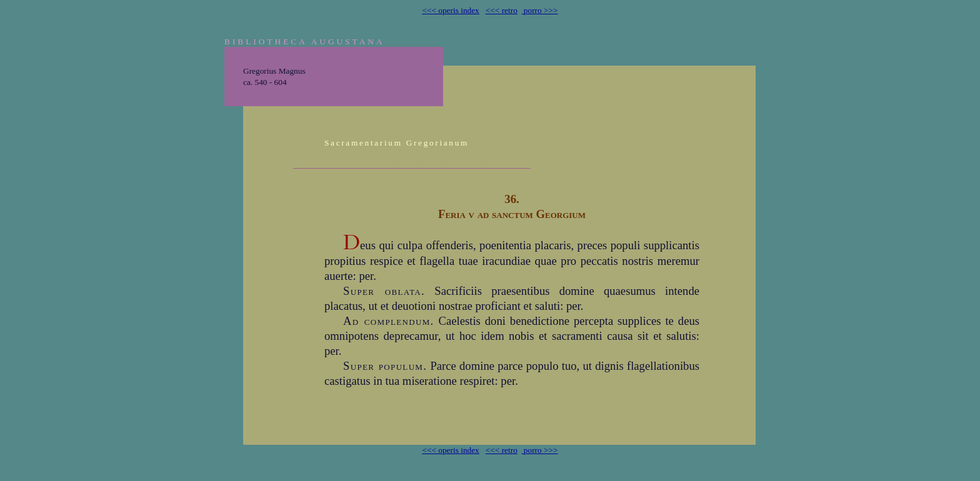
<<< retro (502, 10)
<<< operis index (450, 10)
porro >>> (540, 10)
